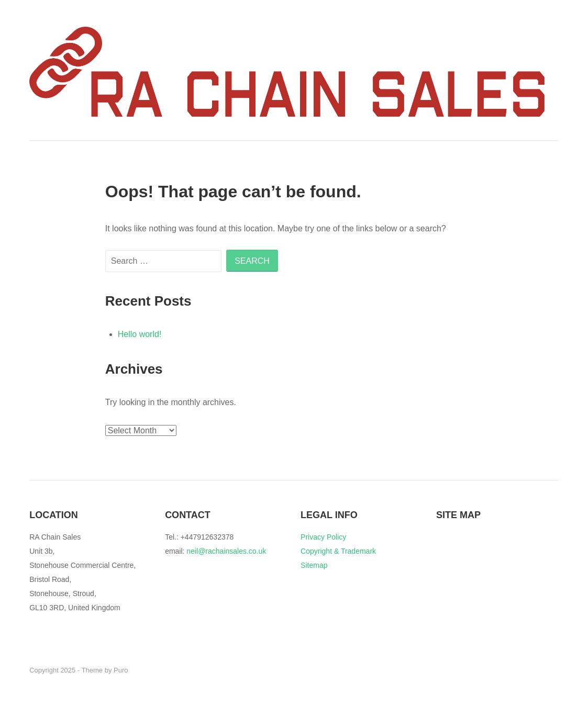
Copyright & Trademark (338, 551)
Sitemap (314, 565)
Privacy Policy (323, 537)
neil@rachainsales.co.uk (226, 551)
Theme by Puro (105, 670)
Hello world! (140, 334)
